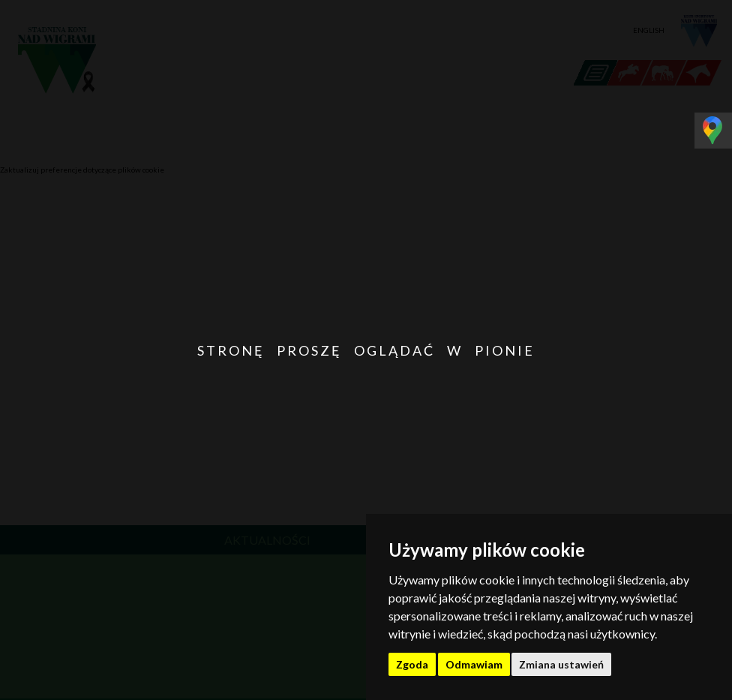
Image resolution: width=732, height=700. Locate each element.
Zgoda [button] (412, 664)
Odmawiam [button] (474, 664)
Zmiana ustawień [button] (561, 664)
